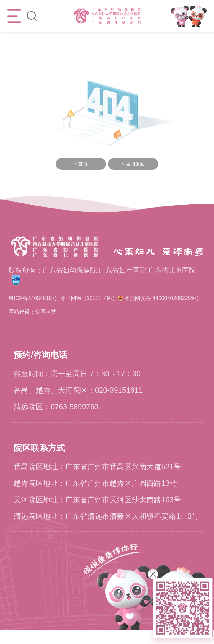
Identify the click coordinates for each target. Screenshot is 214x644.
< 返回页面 (133, 164)
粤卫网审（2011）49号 (109, 299)
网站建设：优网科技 (39, 326)
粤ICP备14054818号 (40, 299)
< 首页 (81, 164)
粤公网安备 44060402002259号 (60, 312)
